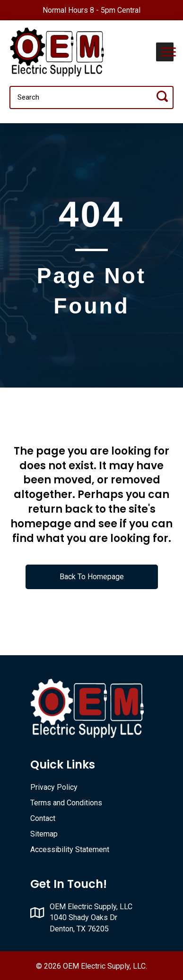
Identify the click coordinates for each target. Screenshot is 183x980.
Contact (43, 818)
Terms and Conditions (66, 803)
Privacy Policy (54, 787)
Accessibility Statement (70, 849)
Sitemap (44, 834)
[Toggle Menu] (168, 52)
